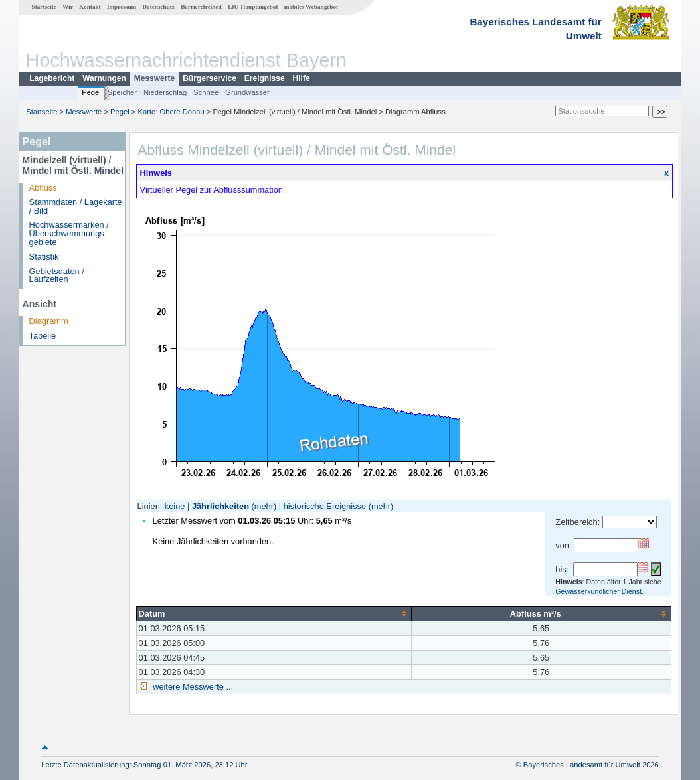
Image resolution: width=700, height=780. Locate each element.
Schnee (206, 92)
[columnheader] (274, 613)
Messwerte (154, 78)
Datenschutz (158, 7)
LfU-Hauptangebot (253, 7)
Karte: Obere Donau (171, 112)
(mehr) (264, 506)
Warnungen (104, 78)
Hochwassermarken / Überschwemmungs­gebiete (69, 233)
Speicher (122, 92)
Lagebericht (52, 78)
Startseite (44, 7)
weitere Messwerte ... (192, 687)
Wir (68, 7)
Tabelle (43, 336)
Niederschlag (165, 92)
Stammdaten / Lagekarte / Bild (76, 206)
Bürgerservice (210, 78)
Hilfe (302, 78)
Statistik (44, 257)
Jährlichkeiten (220, 506)
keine (175, 506)
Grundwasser (247, 92)
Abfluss (43, 188)
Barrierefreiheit (201, 7)
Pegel (91, 92)
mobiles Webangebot (311, 7)
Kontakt (90, 7)
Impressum (122, 7)
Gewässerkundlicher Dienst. (599, 591)
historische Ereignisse (325, 506)
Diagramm (49, 321)
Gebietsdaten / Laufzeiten (57, 275)
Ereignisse (265, 78)
